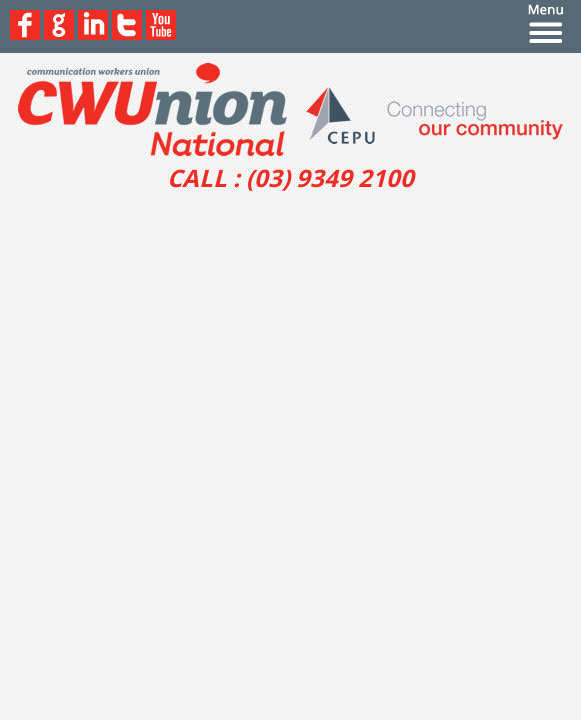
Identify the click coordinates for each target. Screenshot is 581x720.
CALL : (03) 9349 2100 (290, 178)
